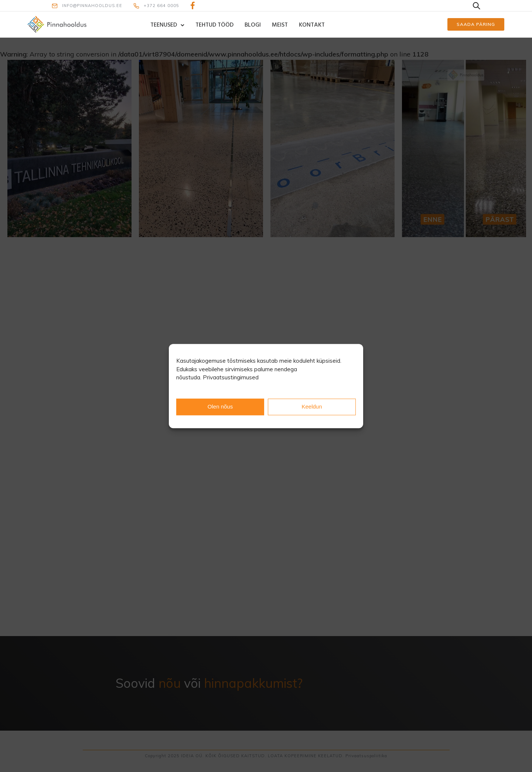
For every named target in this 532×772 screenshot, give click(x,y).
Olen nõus (220, 407)
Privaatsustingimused (231, 377)
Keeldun (312, 407)
